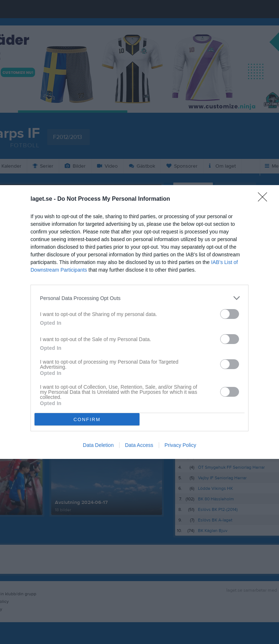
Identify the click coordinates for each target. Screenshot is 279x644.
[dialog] (139, 322)
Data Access (139, 445)
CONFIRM (87, 419)
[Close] (265, 199)
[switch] (230, 314)
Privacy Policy (180, 445)
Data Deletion (98, 445)
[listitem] (139, 298)
